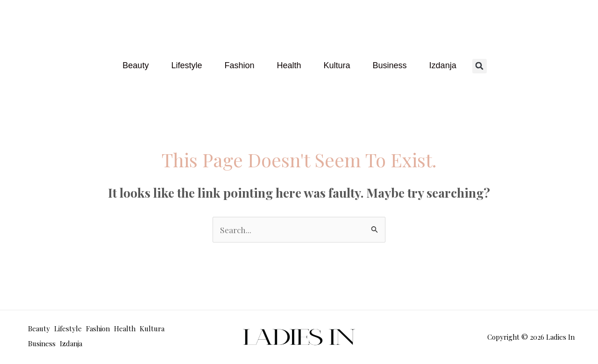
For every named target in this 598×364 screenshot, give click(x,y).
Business (390, 65)
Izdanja (443, 65)
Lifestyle (186, 65)
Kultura (337, 65)
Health (289, 65)
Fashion (239, 65)
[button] (480, 66)
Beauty (135, 65)
